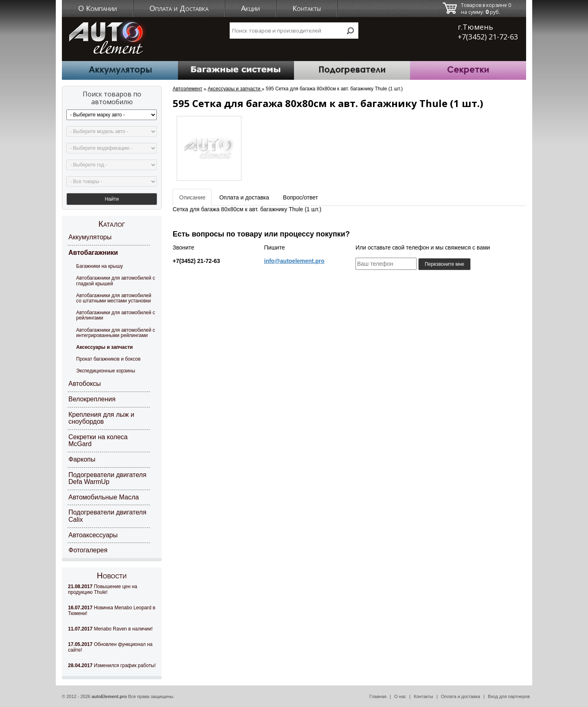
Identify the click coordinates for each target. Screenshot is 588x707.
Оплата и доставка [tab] (244, 197)
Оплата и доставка (461, 696)
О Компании (98, 8)
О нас (400, 696)
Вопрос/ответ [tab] (301, 197)
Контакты (307, 8)
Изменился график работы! (112, 665)
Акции (250, 8)
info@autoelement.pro (294, 261)
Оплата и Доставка (179, 8)
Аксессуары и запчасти (104, 347)
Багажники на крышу (100, 266)
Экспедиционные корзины (106, 371)
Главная (378, 696)
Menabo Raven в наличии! (110, 629)
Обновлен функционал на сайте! (110, 647)
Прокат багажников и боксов (108, 359)
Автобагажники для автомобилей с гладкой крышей (116, 281)
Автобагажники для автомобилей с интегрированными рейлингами (116, 333)
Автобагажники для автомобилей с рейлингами (116, 315)
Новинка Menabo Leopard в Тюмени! (112, 611)
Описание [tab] (192, 197)
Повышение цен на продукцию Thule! (103, 589)
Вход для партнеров (509, 696)
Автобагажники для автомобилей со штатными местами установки (114, 298)
